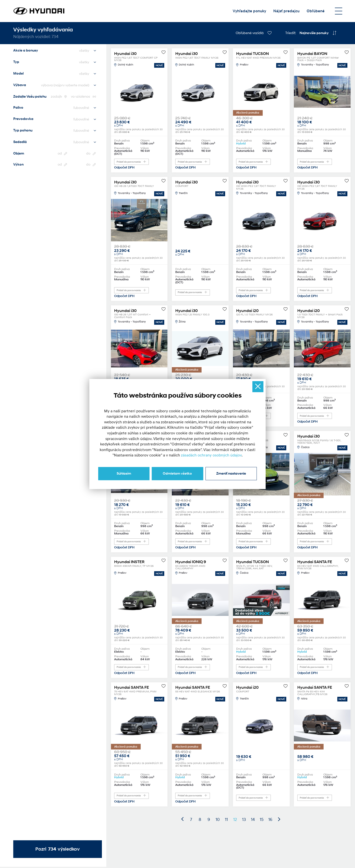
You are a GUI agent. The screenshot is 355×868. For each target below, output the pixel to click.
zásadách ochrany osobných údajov (211, 455)
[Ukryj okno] (258, 387)
